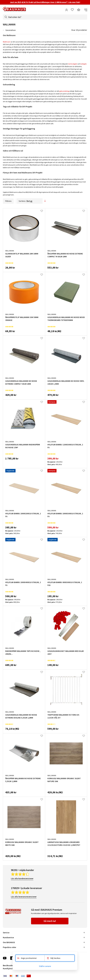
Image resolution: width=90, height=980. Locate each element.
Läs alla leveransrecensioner (24, 897)
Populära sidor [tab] (9, 947)
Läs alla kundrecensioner (22, 878)
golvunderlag (64, 91)
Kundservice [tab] (8, 937)
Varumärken (11, 30)
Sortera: (29, 201)
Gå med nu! (50, 921)
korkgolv (84, 64)
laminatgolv (73, 64)
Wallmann (7, 42)
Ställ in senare (45, 966)
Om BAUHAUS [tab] (9, 942)
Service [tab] (6, 933)
